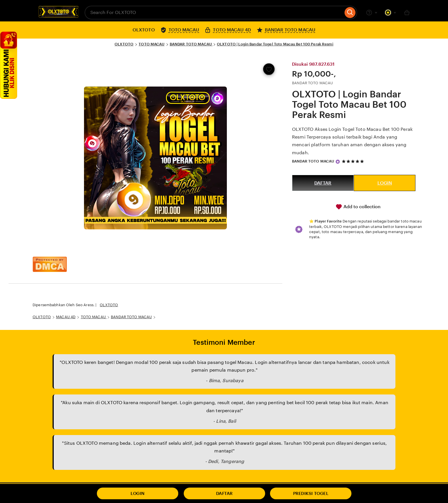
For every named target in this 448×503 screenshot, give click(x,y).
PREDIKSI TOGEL (311, 493)
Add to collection (358, 207)
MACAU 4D (66, 317)
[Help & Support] (372, 13)
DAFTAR (323, 183)
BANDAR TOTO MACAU (191, 44)
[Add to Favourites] (269, 69)
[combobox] (214, 13)
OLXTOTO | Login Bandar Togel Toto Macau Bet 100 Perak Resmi (275, 44)
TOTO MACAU (151, 44)
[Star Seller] (338, 162)
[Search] (350, 13)
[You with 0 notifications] (391, 13)
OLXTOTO (124, 44)
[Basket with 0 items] (407, 13)
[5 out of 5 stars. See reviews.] (354, 161)
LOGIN (385, 183)
